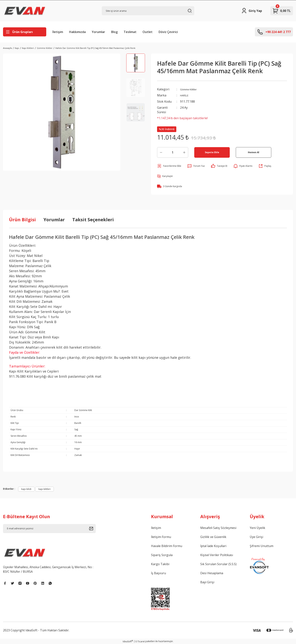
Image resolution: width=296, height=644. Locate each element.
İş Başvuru (158, 573)
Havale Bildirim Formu (167, 546)
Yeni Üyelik (257, 528)
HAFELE (185, 95)
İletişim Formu (161, 537)
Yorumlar (98, 32)
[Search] (148, 11)
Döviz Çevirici (168, 32)
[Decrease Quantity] (161, 152)
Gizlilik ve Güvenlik (213, 537)
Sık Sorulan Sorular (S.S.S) (218, 564)
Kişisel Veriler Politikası (217, 555)
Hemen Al (253, 152)
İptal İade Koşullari (213, 546)
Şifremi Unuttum (262, 546)
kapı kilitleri (45, 489)
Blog (114, 32)
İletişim (58, 32)
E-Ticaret (140, 641)
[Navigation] (25, 32)
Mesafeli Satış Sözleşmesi (218, 528)
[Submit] (92, 528)
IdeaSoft (128, 641)
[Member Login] (252, 11)
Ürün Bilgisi (22, 219)
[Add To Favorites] (169, 166)
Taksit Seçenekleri (93, 219)
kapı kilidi (26, 489)
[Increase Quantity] (184, 152)
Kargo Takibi (160, 564)
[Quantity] (173, 152)
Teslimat (130, 32)
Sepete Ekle (212, 152)
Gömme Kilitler (190, 89)
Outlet (148, 32)
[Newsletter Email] (49, 528)
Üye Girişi (256, 537)
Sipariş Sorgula (162, 555)
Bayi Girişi (207, 582)
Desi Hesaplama (212, 573)
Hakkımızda (77, 32)
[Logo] (25, 11)
